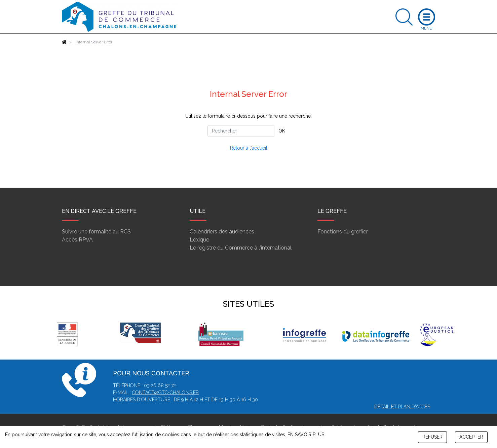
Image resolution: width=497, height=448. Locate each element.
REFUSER (432, 437)
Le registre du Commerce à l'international (241, 248)
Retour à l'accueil (249, 148)
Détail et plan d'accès (402, 407)
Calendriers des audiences (222, 232)
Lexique (199, 240)
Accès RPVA (77, 240)
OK (282, 131)
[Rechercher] (241, 131)
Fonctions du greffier (343, 232)
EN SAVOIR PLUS (306, 435)
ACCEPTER (471, 437)
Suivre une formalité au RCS (96, 232)
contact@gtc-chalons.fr (165, 393)
